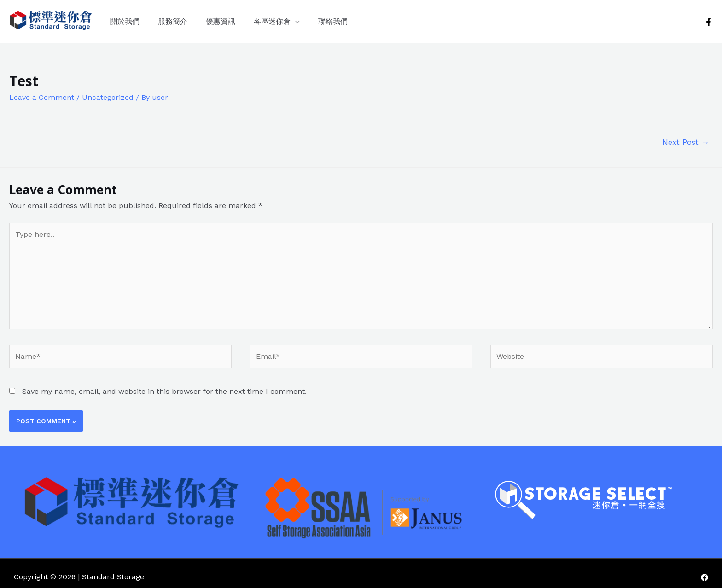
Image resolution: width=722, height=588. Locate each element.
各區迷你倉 (272, 21)
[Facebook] (709, 22)
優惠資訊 (221, 21)
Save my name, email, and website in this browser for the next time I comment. (164, 391)
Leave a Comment (42, 97)
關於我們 (125, 21)
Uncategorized (108, 97)
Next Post (686, 142)
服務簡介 (173, 21)
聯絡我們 (333, 21)
